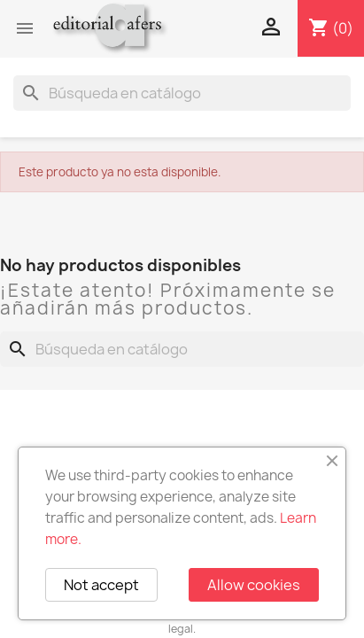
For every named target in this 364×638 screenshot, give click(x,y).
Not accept (101, 585)
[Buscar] (182, 93)
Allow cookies (254, 585)
